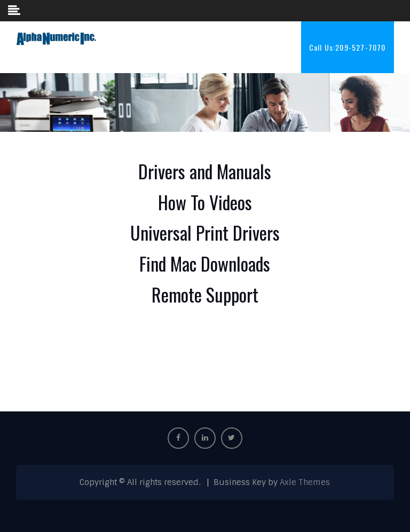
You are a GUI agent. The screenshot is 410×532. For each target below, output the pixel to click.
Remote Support (205, 294)
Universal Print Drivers (205, 232)
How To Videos (205, 202)
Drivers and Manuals (205, 171)
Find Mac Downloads (205, 263)
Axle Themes (305, 482)
